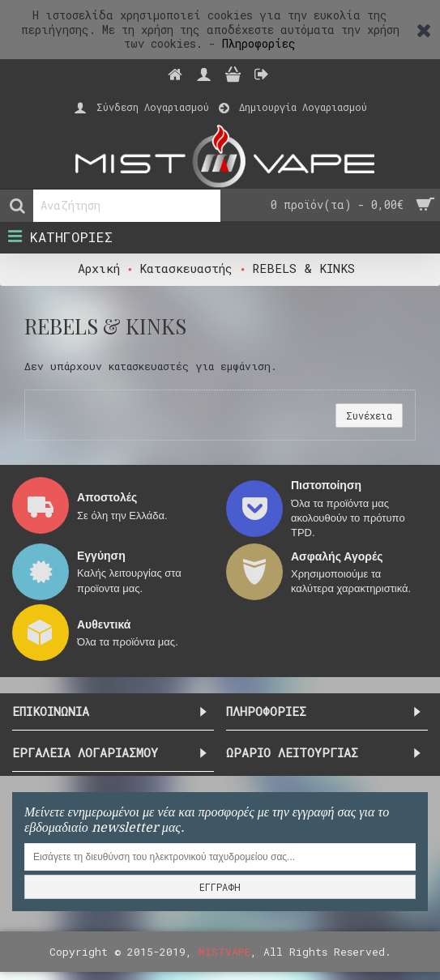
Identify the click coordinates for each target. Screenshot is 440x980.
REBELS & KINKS (303, 268)
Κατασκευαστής (186, 268)
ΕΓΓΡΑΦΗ (220, 887)
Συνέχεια (369, 415)
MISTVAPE (224, 952)
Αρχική (99, 268)
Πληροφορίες (259, 43)
